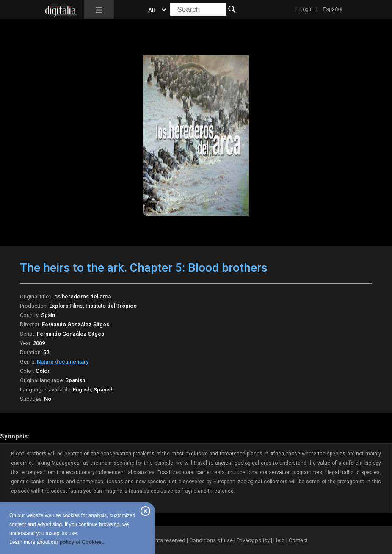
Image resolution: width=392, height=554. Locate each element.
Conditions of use (212, 540)
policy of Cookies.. (82, 542)
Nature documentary (63, 362)
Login (306, 9)
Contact (298, 540)
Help (279, 540)
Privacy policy (253, 540)
